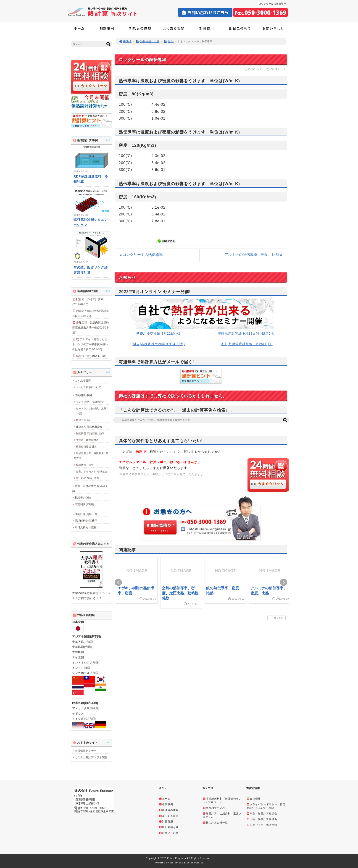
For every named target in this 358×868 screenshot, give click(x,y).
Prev (118, 582)
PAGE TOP (276, 618)
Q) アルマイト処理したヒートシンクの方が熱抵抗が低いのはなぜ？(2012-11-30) (91, 344)
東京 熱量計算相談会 (262, 813)
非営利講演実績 (84, 504)
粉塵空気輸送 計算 (86, 446)
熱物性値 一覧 (148, 41)
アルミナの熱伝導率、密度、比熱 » (253, 255)
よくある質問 (174, 28)
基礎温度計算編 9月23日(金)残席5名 (246, 333)
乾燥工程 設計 (84, 420)
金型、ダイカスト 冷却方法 (91, 471)
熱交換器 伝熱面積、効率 (90, 433)
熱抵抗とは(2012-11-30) (91, 356)
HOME (125, 41)
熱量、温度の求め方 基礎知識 (90, 488)
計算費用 (207, 28)
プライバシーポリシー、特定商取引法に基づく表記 (266, 806)
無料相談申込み (214, 808)
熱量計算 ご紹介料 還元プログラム (222, 815)
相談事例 (107, 28)
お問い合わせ (273, 28)
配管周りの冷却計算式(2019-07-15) (88, 302)
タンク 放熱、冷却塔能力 (90, 402)
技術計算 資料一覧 (86, 514)
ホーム (79, 28)
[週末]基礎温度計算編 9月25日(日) (246, 344)
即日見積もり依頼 (86, 527)
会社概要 (254, 799)
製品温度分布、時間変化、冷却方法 (91, 456)
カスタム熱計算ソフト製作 (91, 757)
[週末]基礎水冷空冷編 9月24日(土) (158, 344)
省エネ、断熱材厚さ (87, 440)
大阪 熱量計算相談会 (262, 819)
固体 (169, 41)
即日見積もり (240, 28)
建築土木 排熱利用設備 (89, 427)
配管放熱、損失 (85, 465)
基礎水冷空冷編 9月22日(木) (158, 333)
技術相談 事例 (83, 395)
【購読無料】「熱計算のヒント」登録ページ (222, 800)
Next (284, 582)
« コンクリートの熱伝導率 (141, 255)
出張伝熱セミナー (86, 751)
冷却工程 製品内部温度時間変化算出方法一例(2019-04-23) (91, 328)
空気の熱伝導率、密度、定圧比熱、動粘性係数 (180, 593)
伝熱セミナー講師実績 (262, 825)
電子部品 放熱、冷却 (88, 478)
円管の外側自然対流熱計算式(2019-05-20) (91, 313)
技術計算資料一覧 (215, 823)
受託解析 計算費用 (86, 521)
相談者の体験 (140, 28)
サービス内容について (89, 387)
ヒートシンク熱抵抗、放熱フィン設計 (91, 411)
